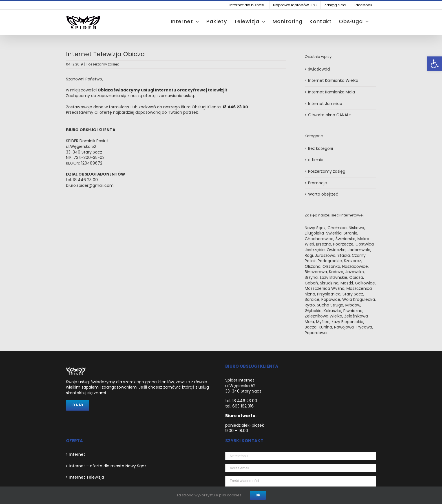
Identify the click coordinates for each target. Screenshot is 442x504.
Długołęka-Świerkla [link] (323, 233)
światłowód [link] (319, 69)
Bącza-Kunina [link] (318, 327)
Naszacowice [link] (355, 266)
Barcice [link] (312, 299)
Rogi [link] (309, 255)
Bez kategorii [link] (321, 149)
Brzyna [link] (311, 277)
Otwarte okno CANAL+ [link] (330, 115)
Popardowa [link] (316, 333)
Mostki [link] (347, 283)
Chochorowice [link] (319, 239)
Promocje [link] (318, 183)
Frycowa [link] (364, 327)
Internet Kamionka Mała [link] (331, 92)
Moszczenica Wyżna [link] (325, 288)
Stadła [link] (344, 255)
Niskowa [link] (356, 228)
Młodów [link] (353, 305)
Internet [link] (77, 454)
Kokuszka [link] (332, 311)
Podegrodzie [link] (330, 261)
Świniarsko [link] (345, 239)
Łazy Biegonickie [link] (347, 322)
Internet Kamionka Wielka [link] (333, 80)
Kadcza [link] (336, 272)
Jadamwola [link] (359, 250)
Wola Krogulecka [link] (359, 299)
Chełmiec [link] (337, 228)
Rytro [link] (310, 305)
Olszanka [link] (331, 266)
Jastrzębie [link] (315, 250)
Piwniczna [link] (353, 311)
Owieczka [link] (336, 250)
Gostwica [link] (365, 244)
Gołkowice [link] (365, 283)
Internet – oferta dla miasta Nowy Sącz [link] (108, 466)
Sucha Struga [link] (330, 305)
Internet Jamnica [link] (325, 104)
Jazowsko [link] (355, 272)
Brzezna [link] (324, 244)
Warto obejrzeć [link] (323, 194)
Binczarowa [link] (316, 272)
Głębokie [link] (313, 311)
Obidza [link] (356, 277)
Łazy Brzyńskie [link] (333, 277)
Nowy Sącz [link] (315, 228)
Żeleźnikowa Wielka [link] (323, 316)
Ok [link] (258, 495)
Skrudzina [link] (329, 283)
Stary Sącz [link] (353, 294)
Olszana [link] (313, 266)
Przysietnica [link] (329, 294)
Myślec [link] (323, 322)
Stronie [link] (351, 233)
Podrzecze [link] (343, 244)
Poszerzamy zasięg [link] (103, 64)
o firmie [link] (316, 160)
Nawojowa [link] (344, 327)
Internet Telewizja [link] (87, 477)
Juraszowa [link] (325, 255)
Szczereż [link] (353, 261)
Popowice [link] (331, 299)
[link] (435, 64)
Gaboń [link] (311, 283)
